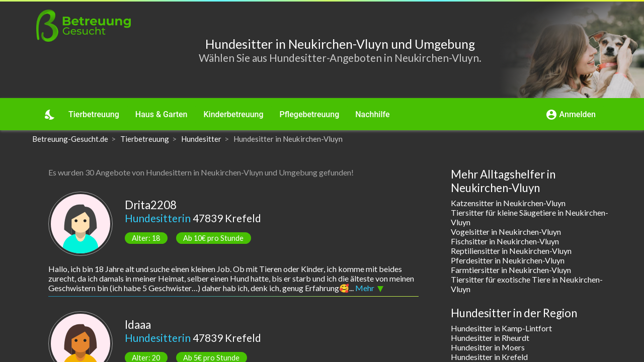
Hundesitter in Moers (488, 347)
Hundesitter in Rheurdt (490, 338)
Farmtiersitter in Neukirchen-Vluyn (511, 270)
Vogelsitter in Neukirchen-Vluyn (506, 232)
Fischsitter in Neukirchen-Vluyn (505, 241)
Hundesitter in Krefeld (489, 357)
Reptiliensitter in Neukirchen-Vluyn (511, 251)
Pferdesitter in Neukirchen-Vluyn (508, 260)
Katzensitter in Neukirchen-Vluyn (508, 203)
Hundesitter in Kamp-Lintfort (501, 328)
